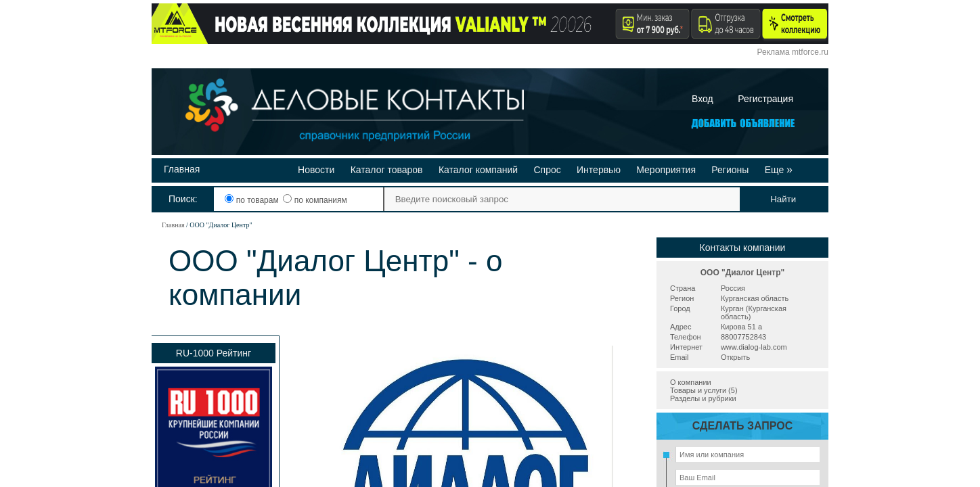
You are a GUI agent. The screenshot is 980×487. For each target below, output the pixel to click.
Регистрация (765, 99)
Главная (182, 169)
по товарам (253, 200)
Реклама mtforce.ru (793, 52)
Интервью (599, 170)
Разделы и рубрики (703, 398)
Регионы (730, 170)
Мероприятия (666, 170)
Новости (316, 170)
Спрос (547, 170)
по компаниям (315, 200)
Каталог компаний (478, 170)
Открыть (735, 357)
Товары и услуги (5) (704, 390)
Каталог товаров (387, 170)
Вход (703, 99)
